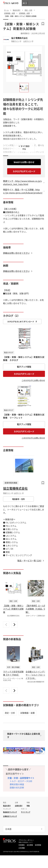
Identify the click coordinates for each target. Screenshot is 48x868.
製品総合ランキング (10, 812)
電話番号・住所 (18, 499)
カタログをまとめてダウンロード (22, 321)
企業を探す (19, 806)
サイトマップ (26, 812)
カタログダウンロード (24, 374)
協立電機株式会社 (19, 38)
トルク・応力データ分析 (21, 781)
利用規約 (22, 845)
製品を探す (7, 806)
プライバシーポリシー (26, 840)
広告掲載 (22, 848)
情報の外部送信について (26, 842)
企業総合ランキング (10, 816)
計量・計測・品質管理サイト (21, 778)
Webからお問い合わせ (24, 162)
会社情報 (30, 845)
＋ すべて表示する (24, 148)
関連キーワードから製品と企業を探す (24, 735)
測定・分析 (10, 713)
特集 (28, 806)
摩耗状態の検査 (17, 784)
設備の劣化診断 (17, 787)
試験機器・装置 (28, 713)
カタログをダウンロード (24, 171)
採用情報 (38, 845)
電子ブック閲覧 (24, 367)
